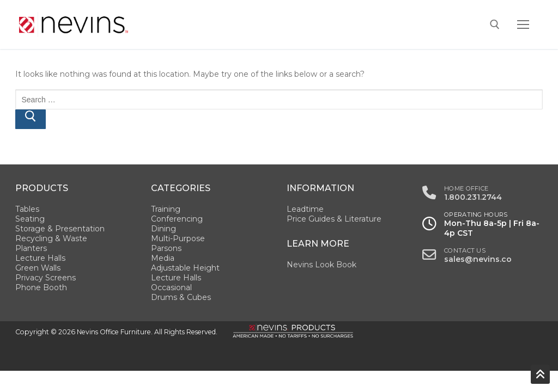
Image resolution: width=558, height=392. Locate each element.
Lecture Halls (40, 258)
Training (166, 209)
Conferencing (177, 219)
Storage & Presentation (60, 229)
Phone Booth (41, 287)
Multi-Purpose (178, 238)
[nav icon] (523, 24)
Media (163, 258)
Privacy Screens (46, 278)
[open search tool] (495, 24)
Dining (163, 229)
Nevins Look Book (322, 265)
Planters (31, 248)
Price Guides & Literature (334, 219)
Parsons (166, 248)
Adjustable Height (185, 268)
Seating (30, 219)
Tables (27, 209)
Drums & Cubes (181, 297)
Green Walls (38, 268)
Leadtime (305, 209)
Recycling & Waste (51, 238)
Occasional (171, 287)
